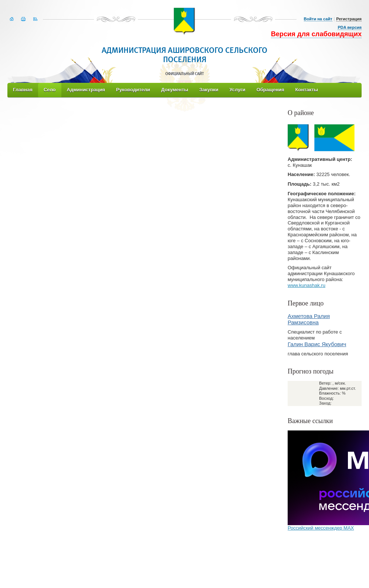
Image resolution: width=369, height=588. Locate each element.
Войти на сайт (318, 19)
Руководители (133, 90)
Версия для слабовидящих (316, 34)
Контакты (307, 90)
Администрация (86, 90)
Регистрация (349, 19)
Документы (175, 90)
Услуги (237, 90)
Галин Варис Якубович (317, 344)
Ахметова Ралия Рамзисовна (309, 319)
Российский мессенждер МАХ (321, 528)
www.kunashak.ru (307, 285)
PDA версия (350, 27)
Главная (23, 90)
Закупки (209, 90)
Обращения (270, 90)
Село (50, 90)
